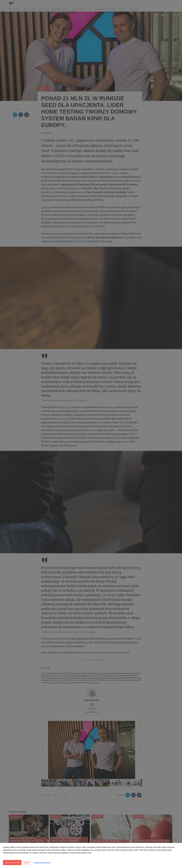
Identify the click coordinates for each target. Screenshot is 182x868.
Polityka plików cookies (42, 863)
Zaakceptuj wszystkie (12, 863)
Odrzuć (27, 863)
